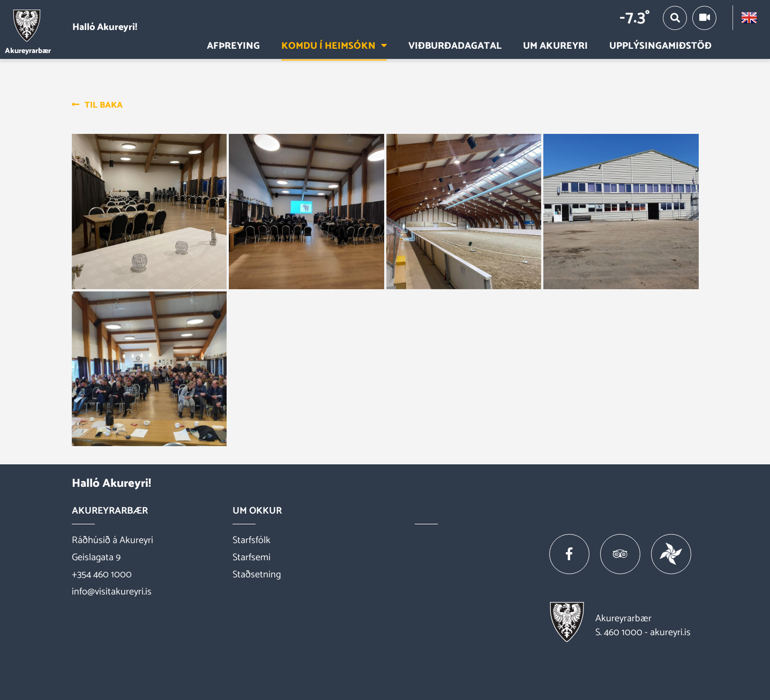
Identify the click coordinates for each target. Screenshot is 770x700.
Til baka (104, 105)
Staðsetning (257, 575)
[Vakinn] (671, 554)
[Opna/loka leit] (675, 18)
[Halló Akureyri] (74, 27)
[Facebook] (569, 554)
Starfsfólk (252, 540)
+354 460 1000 (102, 575)
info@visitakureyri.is (112, 592)
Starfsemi (252, 558)
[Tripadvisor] (620, 554)
